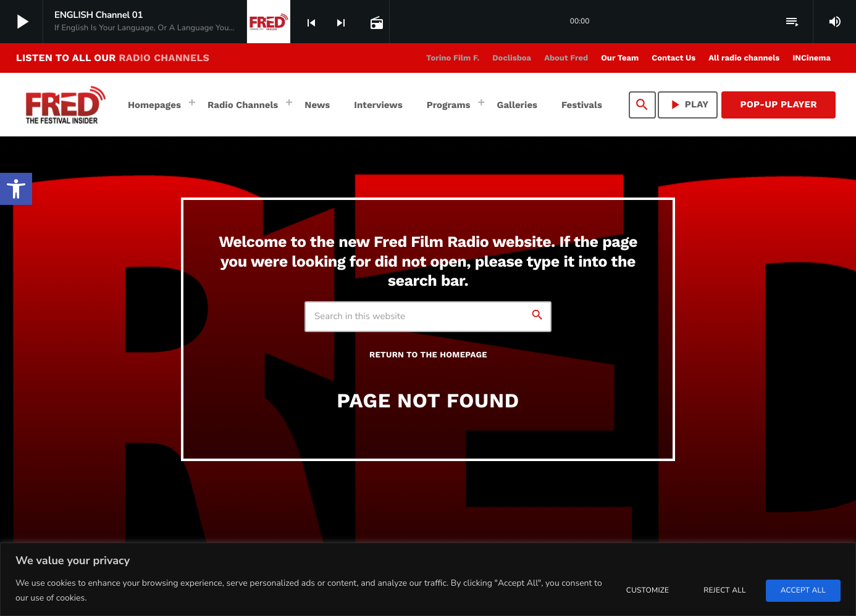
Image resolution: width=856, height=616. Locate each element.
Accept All (803, 591)
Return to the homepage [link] (428, 355)
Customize (648, 591)
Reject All (724, 591)
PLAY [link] (688, 105)
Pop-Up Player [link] (778, 104)
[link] (16, 189)
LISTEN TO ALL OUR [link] (113, 58)
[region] (428, 579)
